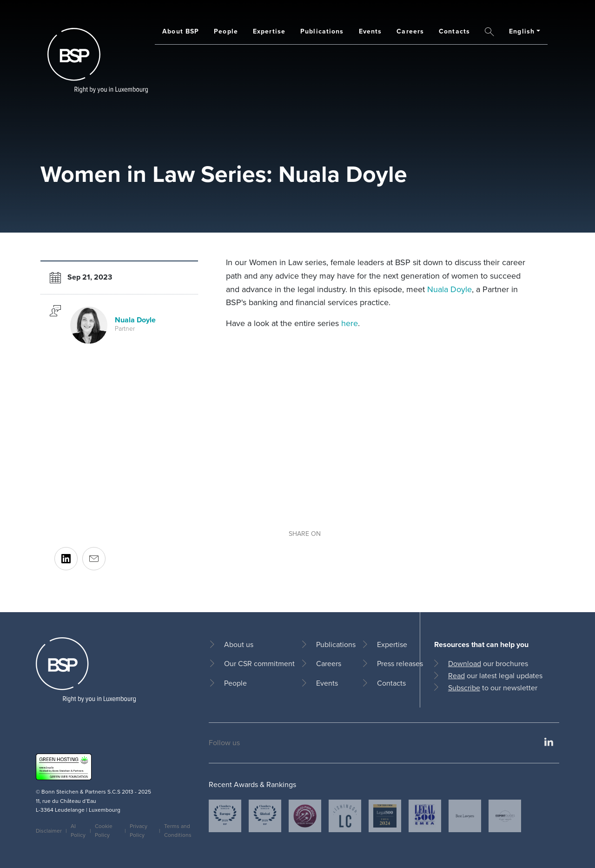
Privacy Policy (139, 831)
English (522, 31)
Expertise (269, 31)
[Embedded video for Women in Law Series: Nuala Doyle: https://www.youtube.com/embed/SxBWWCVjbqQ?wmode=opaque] (379, 431)
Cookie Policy (104, 831)
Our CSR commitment (259, 664)
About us (239, 644)
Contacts (454, 31)
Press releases (400, 664)
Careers (410, 31)
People (226, 31)
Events (370, 31)
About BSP (181, 31)
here (350, 323)
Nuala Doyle (450, 289)
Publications (322, 31)
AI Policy (78, 831)
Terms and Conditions (178, 831)
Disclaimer (49, 831)
